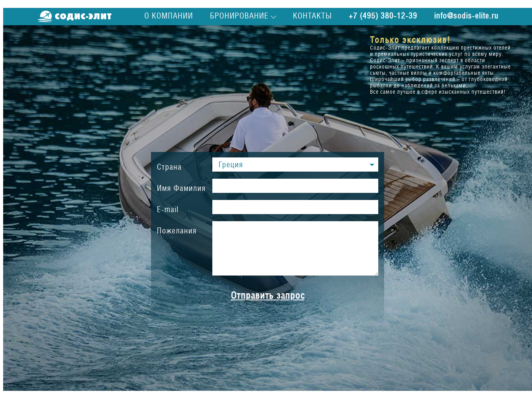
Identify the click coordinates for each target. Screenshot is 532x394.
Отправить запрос (268, 295)
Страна (169, 167)
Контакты (312, 16)
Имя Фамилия (181, 188)
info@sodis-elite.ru (466, 16)
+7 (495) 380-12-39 (383, 16)
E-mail (168, 209)
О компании (169, 16)
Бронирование (239, 16)
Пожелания (177, 231)
